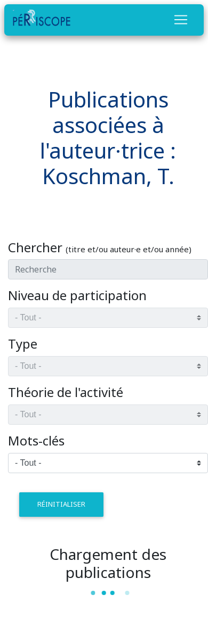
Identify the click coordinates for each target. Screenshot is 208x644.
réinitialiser (61, 504)
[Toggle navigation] (181, 20)
